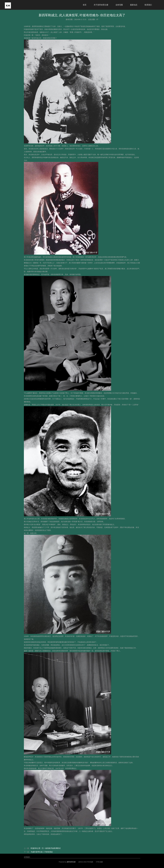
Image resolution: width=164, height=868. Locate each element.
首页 (85, 5)
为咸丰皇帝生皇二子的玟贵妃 (42, 852)
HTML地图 (99, 862)
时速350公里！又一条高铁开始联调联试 (46, 848)
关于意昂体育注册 (101, 5)
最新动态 (134, 5)
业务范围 (119, 5)
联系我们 (148, 5)
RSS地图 (90, 862)
